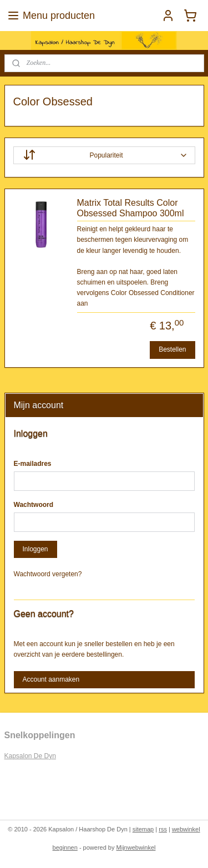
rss (163, 829)
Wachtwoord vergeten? (48, 574)
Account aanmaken (51, 679)
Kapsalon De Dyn (30, 756)
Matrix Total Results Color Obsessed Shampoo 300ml (131, 208)
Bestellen (172, 349)
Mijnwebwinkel (136, 847)
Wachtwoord (34, 505)
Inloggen (35, 549)
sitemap (143, 829)
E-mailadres (33, 464)
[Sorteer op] (104, 155)
